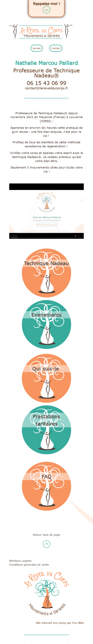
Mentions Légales (20, 561)
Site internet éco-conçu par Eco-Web (60, 623)
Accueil (37, 48)
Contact (56, 48)
